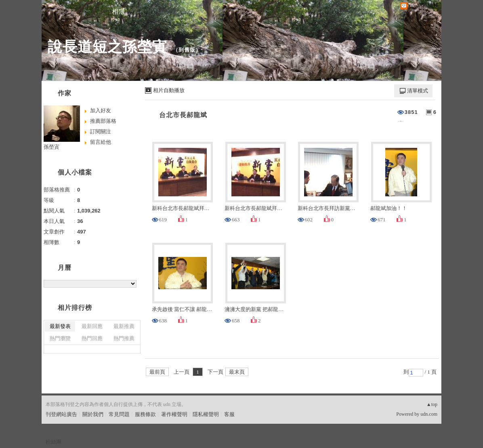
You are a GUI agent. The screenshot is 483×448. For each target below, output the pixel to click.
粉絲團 (54, 442)
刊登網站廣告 (61, 414)
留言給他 (101, 142)
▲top (432, 404)
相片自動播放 (169, 90)
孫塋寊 (51, 147)
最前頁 (157, 372)
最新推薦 (124, 326)
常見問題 (119, 414)
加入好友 (101, 110)
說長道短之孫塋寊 (107, 47)
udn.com (429, 414)
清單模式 (418, 91)
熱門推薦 (124, 338)
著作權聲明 (174, 414)
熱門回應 (92, 338)
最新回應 (92, 326)
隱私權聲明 (206, 414)
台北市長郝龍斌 (183, 115)
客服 (229, 414)
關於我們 (93, 414)
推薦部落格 (103, 121)
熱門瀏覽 (60, 338)
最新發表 (60, 326)
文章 (70, 12)
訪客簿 (167, 12)
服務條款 (145, 414)
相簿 (118, 12)
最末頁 (237, 372)
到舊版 (187, 50)
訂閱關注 (101, 131)
